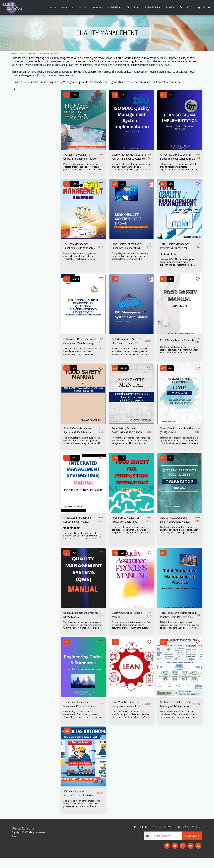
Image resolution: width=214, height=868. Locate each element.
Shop (23, 53)
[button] (115, 7)
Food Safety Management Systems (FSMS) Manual (79, 440)
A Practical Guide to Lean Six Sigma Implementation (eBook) (178, 166)
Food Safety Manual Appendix (177, 349)
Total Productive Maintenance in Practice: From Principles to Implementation (178, 625)
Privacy (15, 846)
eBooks (32, 53)
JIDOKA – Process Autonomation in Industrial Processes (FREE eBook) (79, 803)
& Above (21, 142)
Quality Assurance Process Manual (127, 624)
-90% (171, 288)
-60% (122, 193)
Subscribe (192, 846)
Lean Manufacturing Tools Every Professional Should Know (127, 714)
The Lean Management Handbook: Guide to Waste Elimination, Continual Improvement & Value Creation (79, 255)
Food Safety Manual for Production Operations (126, 529)
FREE (115, 652)
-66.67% (75, 288)
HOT (67, 104)
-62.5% (75, 104)
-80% (122, 104)
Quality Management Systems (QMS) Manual (77, 624)
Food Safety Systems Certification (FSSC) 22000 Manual (127, 440)
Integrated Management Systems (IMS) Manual (78, 529)
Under (20, 129)
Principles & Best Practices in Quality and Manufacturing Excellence (80, 350)
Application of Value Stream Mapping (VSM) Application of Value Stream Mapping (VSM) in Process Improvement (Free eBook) (176, 714)
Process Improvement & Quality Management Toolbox (81, 166)
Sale (115, 193)
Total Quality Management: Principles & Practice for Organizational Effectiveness (177, 255)
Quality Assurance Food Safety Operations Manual (175, 529)
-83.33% (124, 378)
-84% (171, 104)
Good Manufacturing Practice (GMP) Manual (177, 440)
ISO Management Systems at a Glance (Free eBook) (127, 350)
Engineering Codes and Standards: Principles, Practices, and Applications (79, 714)
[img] (83, 129)
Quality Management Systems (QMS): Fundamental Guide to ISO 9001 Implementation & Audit (130, 166)
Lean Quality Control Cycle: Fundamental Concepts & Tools (127, 255)
